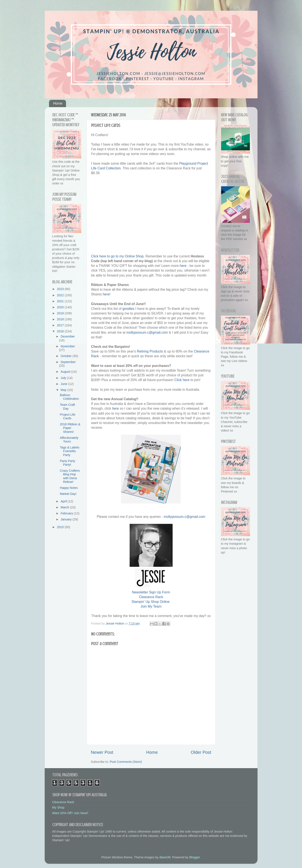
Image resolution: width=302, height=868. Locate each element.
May (64, 390)
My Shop (58, 807)
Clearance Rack (151, 597)
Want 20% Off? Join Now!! (70, 813)
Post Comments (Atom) (126, 762)
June (64, 384)
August (66, 372)
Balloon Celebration (69, 397)
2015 (61, 527)
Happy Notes (69, 488)
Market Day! (68, 494)
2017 (61, 325)
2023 (61, 289)
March (65, 507)
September (68, 362)
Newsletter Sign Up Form (151, 592)
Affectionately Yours (69, 440)
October (67, 356)
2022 (61, 295)
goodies (128, 309)
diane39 (165, 857)
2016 (61, 331)
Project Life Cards (67, 416)
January (67, 519)
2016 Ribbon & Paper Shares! (70, 428)
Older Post (201, 752)
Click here (182, 380)
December (68, 336)
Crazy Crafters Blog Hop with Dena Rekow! (70, 476)
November (68, 346)
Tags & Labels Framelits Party (69, 451)
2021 (61, 301)
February (67, 513)
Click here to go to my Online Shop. (118, 256)
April (64, 501)
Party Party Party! (67, 463)
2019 (61, 313)
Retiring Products (150, 351)
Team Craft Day (67, 407)
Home (58, 103)
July (64, 378)
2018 (61, 319)
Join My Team (151, 606)
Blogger (195, 857)
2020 (61, 307)
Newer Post (102, 752)
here (183, 266)
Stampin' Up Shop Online (151, 602)
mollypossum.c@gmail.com (147, 332)
